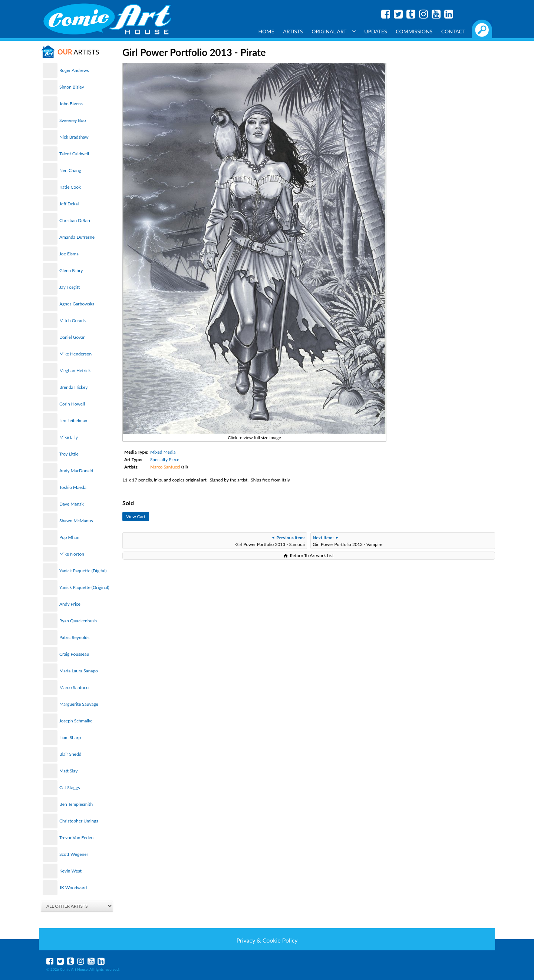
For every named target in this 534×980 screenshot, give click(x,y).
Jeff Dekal (69, 204)
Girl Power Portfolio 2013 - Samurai (270, 541)
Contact (453, 31)
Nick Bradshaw (74, 137)
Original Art (333, 31)
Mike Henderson (75, 354)
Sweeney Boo (72, 120)
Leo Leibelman (73, 421)
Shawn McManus (76, 521)
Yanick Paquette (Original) (84, 587)
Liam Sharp (70, 737)
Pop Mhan (69, 537)
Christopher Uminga (79, 821)
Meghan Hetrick (75, 370)
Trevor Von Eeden (76, 837)
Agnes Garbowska (77, 304)
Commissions (414, 31)
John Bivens (71, 104)
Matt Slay (68, 771)
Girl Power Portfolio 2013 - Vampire (347, 541)
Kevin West (70, 871)
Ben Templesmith (76, 804)
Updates (376, 31)
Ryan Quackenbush (78, 621)
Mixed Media (163, 452)
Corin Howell (72, 404)
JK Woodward (73, 888)
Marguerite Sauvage (79, 704)
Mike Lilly (69, 437)
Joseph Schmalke (76, 721)
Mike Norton (72, 554)
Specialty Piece (165, 459)
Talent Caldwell (74, 154)
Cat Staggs (70, 787)
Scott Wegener (74, 854)
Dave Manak (72, 504)
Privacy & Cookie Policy (267, 940)
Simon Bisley (72, 87)
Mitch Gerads (72, 320)
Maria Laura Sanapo (79, 671)
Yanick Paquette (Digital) (83, 571)
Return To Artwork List (312, 555)
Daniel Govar (72, 337)
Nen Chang (70, 170)
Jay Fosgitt (70, 287)
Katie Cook (70, 187)
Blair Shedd (70, 754)
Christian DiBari (75, 220)
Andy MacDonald (76, 471)
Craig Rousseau (74, 654)
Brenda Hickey (73, 387)
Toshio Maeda (73, 487)
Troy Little (69, 454)
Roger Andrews (74, 70)
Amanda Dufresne (77, 237)
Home (266, 31)
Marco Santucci (74, 687)
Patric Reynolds (74, 637)
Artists (293, 31)
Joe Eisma (69, 254)
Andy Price (70, 604)
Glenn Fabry (71, 270)
